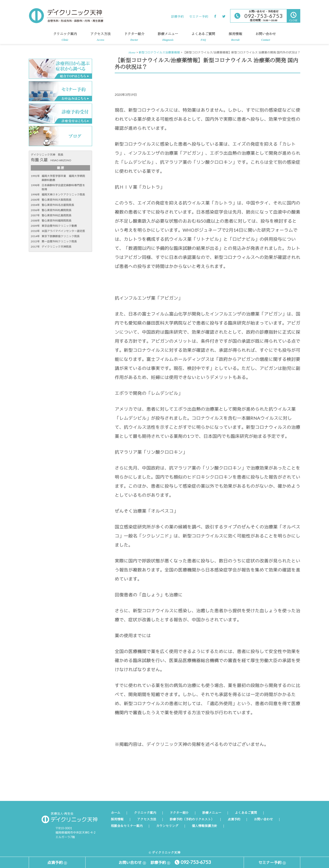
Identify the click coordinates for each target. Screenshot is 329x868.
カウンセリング (167, 826)
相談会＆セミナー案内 (127, 826)
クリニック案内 (65, 38)
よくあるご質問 (203, 38)
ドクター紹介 (134, 38)
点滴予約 (234, 820)
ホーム (116, 813)
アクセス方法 (100, 38)
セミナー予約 (199, 16)
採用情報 (235, 38)
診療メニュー (168, 38)
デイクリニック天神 (66, 16)
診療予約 (177, 16)
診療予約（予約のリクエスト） (192, 820)
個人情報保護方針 (205, 826)
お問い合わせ (266, 38)
